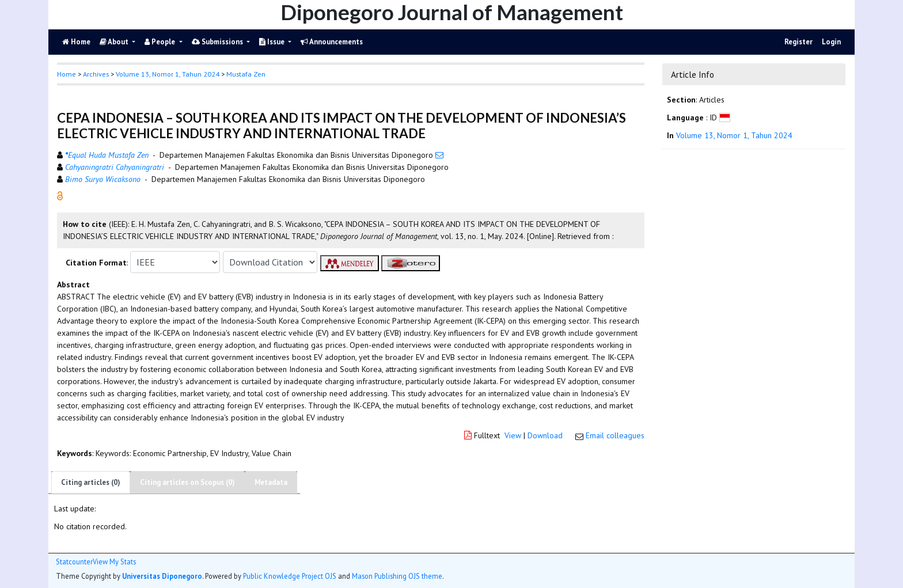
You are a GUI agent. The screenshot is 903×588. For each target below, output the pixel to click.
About (115, 42)
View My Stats (114, 562)
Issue (273, 42)
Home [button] (67, 74)
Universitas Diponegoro (162, 576)
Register (798, 42)
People (161, 42)
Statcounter (74, 562)
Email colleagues (615, 435)
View (513, 435)
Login (831, 42)
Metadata (271, 482)
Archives (96, 74)
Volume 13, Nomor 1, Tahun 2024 (168, 74)
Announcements (332, 42)
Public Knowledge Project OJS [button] (290, 576)
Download (545, 435)
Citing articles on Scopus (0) (187, 482)
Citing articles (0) (91, 482)
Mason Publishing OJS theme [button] (397, 576)
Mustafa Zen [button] (246, 74)
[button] (60, 195)
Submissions (218, 42)
